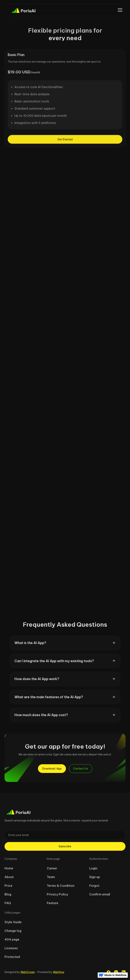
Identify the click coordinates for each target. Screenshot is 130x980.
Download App (52, 769)
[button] (120, 10)
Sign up (95, 877)
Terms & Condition (61, 886)
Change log (13, 931)
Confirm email (100, 894)
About (9, 877)
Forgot (94, 886)
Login (93, 868)
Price (8, 886)
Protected (12, 957)
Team (51, 877)
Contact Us (81, 769)
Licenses (11, 948)
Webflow (59, 972)
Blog (8, 894)
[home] (22, 10)
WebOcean (28, 972)
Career (52, 868)
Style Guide (13, 922)
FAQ (8, 903)
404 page (12, 939)
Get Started (65, 141)
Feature (53, 903)
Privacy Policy (57, 894)
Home (9, 868)
